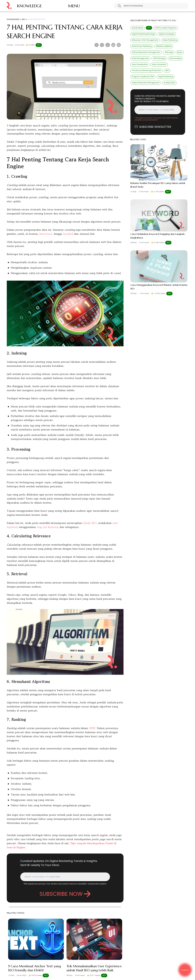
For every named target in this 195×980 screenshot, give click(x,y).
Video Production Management (146, 83)
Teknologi (169, 52)
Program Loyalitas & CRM (143, 77)
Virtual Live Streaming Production (147, 71)
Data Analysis (175, 58)
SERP (92, 728)
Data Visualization (140, 64)
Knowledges (13, 19)
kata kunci (46, 234)
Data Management (140, 58)
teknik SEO (90, 523)
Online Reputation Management (146, 52)
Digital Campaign (167, 34)
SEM (167, 71)
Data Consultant (159, 64)
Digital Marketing (166, 77)
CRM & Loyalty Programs (165, 28)
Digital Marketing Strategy (143, 34)
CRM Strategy (159, 58)
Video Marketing (170, 40)
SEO (24, 19)
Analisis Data (169, 83)
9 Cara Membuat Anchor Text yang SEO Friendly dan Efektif (34, 968)
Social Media (138, 28)
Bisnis (180, 52)
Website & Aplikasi (164, 46)
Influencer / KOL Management (145, 40)
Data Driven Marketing (142, 46)
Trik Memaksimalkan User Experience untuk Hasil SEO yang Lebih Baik (94, 968)
